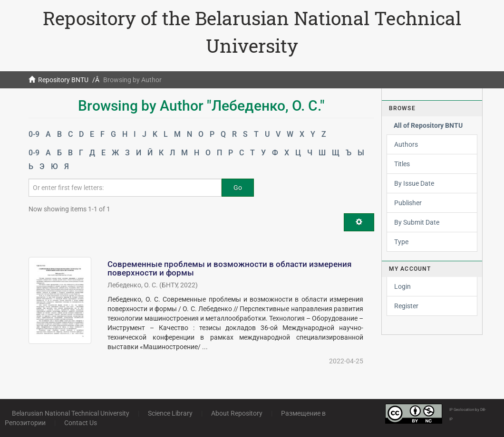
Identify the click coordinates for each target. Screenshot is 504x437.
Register (406, 306)
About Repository (237, 413)
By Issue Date (414, 183)
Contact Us (81, 423)
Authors (406, 144)
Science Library (170, 413)
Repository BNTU (63, 80)
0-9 (34, 134)
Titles (402, 164)
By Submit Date (417, 222)
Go (238, 188)
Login (402, 286)
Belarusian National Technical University (71, 413)
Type (401, 242)
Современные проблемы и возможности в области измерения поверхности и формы (229, 269)
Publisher (408, 203)
